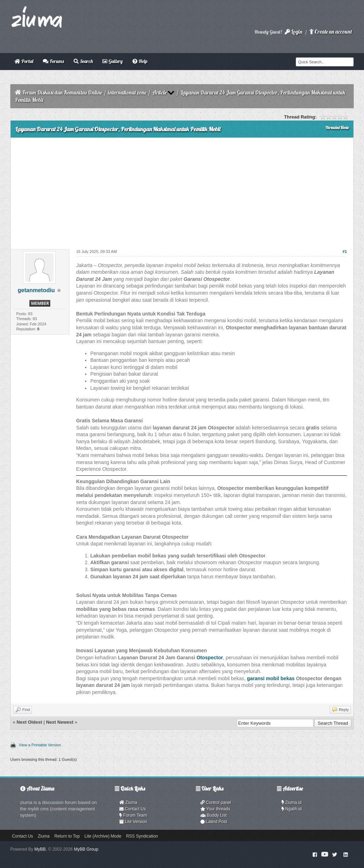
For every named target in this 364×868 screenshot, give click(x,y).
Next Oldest (29, 722)
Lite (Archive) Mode (103, 836)
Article (159, 92)
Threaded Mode (337, 128)
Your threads (215, 809)
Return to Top (67, 836)
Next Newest (60, 722)
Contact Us (133, 809)
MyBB (40, 849)
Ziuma (128, 803)
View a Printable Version (40, 745)
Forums (53, 61)
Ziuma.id (292, 803)
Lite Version (133, 822)
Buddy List (214, 815)
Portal (24, 61)
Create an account (331, 32)
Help (140, 61)
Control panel (216, 803)
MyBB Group (86, 849)
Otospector (210, 658)
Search (83, 61)
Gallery (112, 61)
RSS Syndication (142, 836)
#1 (345, 251)
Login (294, 32)
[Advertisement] (182, 191)
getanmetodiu (36, 290)
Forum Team (133, 815)
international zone (127, 92)
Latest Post (214, 822)
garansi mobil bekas (271, 678)
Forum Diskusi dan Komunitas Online (62, 92)
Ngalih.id (292, 809)
